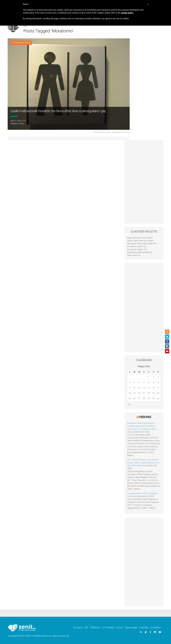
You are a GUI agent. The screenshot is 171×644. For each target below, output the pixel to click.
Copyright (144, 628)
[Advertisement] (144, 182)
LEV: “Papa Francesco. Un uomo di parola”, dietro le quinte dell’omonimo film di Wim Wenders (143, 463)
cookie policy (127, 13)
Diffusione (95, 628)
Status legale (131, 628)
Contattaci (155, 628)
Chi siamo (78, 628)
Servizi (119, 628)
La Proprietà (108, 628)
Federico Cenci (17, 124)
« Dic (129, 405)
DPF (87, 628)
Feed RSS (145, 417)
